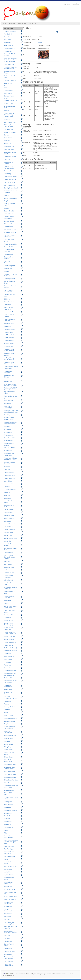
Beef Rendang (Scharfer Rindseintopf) (11, 100)
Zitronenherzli (8, 948)
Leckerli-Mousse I (9, 473)
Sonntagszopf (8, 802)
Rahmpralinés (8, 690)
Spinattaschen (8, 813)
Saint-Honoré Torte (9, 721)
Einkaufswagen (22, 23)
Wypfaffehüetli (8, 907)
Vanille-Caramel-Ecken (11, 866)
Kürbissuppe (8, 467)
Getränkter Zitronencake (8, 262)
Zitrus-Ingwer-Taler (9, 951)
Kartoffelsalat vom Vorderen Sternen (9, 419)
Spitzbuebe (7, 819)
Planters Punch (8, 668)
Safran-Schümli (8, 715)
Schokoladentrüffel (9, 790)
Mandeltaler (7, 521)
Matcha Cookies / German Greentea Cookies (9, 557)
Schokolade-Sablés (10, 771)
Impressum (67, 4)
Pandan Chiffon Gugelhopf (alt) (8, 624)
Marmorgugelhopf (9, 533)
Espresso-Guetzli (9, 221)
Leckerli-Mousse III (9, 478)
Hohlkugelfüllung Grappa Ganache (9, 359)
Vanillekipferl (8, 872)
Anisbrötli (7, 37)
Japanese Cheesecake (11, 396)
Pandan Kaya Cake (10, 639)
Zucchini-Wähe (8, 961)
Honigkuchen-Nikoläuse (8, 372)
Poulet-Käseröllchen (10, 671)
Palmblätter (7, 618)
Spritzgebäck (8, 822)
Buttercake (7, 141)
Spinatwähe (7, 816)
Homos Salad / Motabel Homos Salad (11, 368)
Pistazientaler (8, 659)
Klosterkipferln (8, 432)
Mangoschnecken (9, 527)
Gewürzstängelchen (10, 266)
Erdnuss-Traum (8, 214)
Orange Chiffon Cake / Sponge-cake (10, 607)
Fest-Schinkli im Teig (10, 230)
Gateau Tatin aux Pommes (9, 258)
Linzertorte (7, 487)
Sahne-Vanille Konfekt (10, 718)
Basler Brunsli (8, 93)
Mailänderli (7, 495)
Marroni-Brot (8, 541)
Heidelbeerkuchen (9, 338)
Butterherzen (8, 144)
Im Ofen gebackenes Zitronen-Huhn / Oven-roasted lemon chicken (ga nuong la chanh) (11, 387)
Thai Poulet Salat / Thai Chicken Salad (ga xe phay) (11, 842)
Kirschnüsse (7, 429)
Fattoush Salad (8, 227)
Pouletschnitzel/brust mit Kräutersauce (10, 674)
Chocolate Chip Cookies (8, 163)
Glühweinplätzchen (9, 279)
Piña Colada (7, 662)
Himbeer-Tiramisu (9, 344)
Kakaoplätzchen (9, 403)
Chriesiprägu (8, 174)
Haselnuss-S (8, 326)
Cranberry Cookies (9, 185)
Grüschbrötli (7, 305)
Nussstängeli (8, 600)
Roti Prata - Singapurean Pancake (10, 698)
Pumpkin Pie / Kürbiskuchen (8, 686)
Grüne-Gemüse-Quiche (11, 302)
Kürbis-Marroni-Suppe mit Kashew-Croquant (10, 459)
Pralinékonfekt (8, 678)
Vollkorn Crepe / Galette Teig (9, 883)
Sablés (6, 713)
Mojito (6, 570)
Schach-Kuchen (9, 738)
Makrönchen (8, 498)
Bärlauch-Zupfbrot (9, 146)
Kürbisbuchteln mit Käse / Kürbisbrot (9, 463)
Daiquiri (6, 201)
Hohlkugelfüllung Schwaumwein (9, 363)
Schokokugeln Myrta (10, 764)
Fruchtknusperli (8, 254)
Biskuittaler (7, 119)
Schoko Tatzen (8, 750)
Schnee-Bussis (8, 744)
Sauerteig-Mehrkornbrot (8, 732)
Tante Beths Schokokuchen (8, 837)
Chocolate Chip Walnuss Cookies (9, 167)
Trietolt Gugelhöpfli (9, 856)
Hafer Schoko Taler (10, 312)
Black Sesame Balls (10, 122)
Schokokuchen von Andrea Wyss (9, 761)
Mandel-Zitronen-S (9, 510)
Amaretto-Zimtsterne (10, 31)
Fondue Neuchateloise (11, 244)
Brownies (7, 135)
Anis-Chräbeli (8, 34)
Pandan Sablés (8, 645)
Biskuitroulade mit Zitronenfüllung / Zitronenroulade (9, 115)
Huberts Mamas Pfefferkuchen (9, 381)
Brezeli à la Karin (9, 129)
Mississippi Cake (9, 567)
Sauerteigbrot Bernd (10, 736)
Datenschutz (75, 4)
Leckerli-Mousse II (9, 475)
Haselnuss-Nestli (9, 324)
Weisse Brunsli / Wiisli (10, 897)
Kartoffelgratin (8, 415)
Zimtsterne (7, 936)
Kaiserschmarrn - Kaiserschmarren (9, 400)
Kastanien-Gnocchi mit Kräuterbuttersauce (11, 423)
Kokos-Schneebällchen (11, 438)
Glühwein (7, 271)
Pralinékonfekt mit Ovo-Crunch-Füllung (11, 682)
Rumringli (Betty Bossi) (11, 707)
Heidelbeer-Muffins (9, 335)
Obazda (6, 603)
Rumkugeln (7, 701)
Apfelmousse (8, 51)
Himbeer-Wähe (8, 346)
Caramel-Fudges (9, 149)
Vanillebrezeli (8, 869)
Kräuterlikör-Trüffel (9, 448)
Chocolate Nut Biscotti (10, 171)
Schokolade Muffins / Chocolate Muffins (10, 768)
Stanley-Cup (8, 824)
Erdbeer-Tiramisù (9, 211)
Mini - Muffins (8, 564)
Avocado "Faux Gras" (10, 80)
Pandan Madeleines (10, 642)
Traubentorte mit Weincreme (9, 853)
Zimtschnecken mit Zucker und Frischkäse (11, 932)
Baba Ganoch (8, 83)
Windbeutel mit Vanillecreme (8, 903)
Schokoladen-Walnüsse (11, 780)
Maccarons (7, 492)
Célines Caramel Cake (11, 198)
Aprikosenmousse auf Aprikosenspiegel (10, 68)
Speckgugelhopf (9, 805)
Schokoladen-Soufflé (10, 777)
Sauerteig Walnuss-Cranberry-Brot (10, 728)
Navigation (12, 23)
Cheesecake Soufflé (10, 156)
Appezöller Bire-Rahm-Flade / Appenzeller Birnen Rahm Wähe (11, 60)
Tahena (6, 833)
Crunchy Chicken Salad (11, 188)
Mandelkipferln (8, 513)
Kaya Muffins (8, 427)
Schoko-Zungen (9, 757)
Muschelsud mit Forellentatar (8, 576)
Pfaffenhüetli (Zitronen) (11, 651)
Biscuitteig (7, 110)
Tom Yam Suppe (9, 849)
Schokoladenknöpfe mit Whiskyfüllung (11, 786)
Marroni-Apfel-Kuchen (10, 538)
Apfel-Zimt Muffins (9, 48)
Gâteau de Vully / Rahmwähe (9, 308)
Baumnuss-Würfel (9, 96)
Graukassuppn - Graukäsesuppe (9, 291)
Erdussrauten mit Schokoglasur (9, 217)
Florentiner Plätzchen (10, 232)
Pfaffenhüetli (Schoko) (10, 648)
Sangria (6, 724)
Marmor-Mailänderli (10, 530)
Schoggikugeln (8, 747)
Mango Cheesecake (10, 524)
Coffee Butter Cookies (10, 177)
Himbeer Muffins (9, 341)
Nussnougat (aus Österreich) (9, 597)
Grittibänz (7, 299)
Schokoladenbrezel (10, 783)
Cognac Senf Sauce (10, 179)
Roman (40, 42)
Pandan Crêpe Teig (10, 637)
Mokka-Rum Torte (9, 573)
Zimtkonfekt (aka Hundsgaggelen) (9, 923)
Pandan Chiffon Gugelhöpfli (8, 629)
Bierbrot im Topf (9, 103)
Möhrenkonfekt (8, 580)
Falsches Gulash (9, 224)
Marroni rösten (8, 535)
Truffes (6, 859)
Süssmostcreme (9, 827)
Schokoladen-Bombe (10, 774)
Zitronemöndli (8, 941)
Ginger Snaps (8, 269)
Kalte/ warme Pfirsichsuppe (8, 407)
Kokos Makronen (9, 435)
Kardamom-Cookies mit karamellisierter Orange (11, 411)
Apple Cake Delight (10, 64)
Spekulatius (7, 807)
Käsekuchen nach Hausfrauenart (9, 454)
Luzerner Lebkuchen (10, 490)
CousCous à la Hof (9, 182)
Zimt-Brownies (8, 914)
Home (5, 23)
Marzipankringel (9, 553)
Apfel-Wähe (7, 43)
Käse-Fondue (8, 451)
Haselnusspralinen (9, 329)
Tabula (6, 830)
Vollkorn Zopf (8, 886)
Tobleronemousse (9, 846)
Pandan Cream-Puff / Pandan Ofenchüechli (10, 633)
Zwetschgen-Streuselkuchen (8, 965)
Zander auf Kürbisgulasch (8, 910)
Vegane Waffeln (9, 875)
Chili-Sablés (7, 159)
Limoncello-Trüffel (9, 484)
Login (36, 23)
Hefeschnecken (8, 332)
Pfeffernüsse (8, 654)
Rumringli (7, 704)
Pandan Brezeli (8, 621)
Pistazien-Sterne (9, 657)
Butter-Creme (8, 138)
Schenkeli (7, 741)
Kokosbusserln (8, 441)
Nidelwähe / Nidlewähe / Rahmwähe (11, 588)
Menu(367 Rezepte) (42, 11)
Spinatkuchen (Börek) (10, 810)
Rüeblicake (7, 710)
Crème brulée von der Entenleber (10, 192)
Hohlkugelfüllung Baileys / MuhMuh (9, 350)
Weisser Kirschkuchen (10, 899)
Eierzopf (6, 208)
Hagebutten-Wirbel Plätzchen (9, 320)
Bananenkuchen (9, 90)
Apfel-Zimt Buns (9, 45)
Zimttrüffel (7, 938)
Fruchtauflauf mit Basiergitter (9, 251)
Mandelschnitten (9, 518)
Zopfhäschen (8, 954)
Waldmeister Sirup (9, 889)
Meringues (7, 561)
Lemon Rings (8, 481)
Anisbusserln (8, 40)
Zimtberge (7, 920)
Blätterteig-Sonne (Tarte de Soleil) (9, 126)
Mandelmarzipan (9, 515)
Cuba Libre (7, 195)
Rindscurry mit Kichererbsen (8, 693)
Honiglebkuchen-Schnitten (9, 376)
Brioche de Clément (10, 132)
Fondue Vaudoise (9, 247)
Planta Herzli (8, 665)
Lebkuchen (7, 470)
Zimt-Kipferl (7, 917)
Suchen (30, 23)
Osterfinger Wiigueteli (10, 615)
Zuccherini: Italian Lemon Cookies (9, 958)
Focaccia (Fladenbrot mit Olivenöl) (10, 236)
